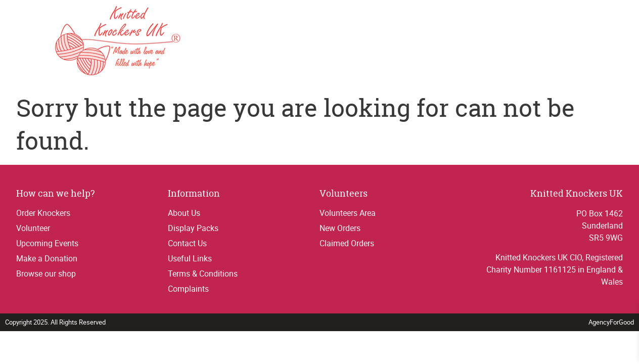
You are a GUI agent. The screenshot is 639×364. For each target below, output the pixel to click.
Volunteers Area (348, 213)
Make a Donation (47, 258)
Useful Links (190, 258)
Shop (514, 42)
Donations (597, 42)
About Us (184, 213)
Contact (549, 42)
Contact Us (187, 243)
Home (332, 42)
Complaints (188, 289)
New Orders (340, 228)
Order (363, 42)
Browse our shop (46, 274)
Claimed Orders (347, 243)
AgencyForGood (611, 322)
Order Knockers (43, 213)
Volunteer (33, 228)
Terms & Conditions (203, 274)
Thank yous (470, 42)
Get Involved (410, 42)
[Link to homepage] (80, 42)
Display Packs (193, 228)
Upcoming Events (47, 243)
